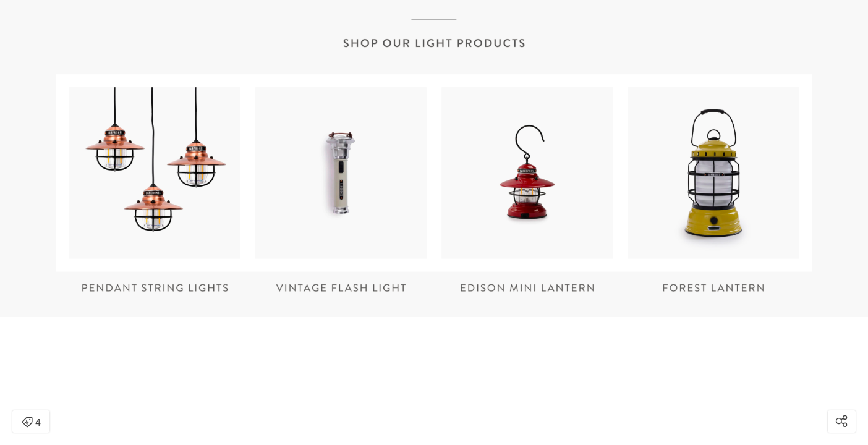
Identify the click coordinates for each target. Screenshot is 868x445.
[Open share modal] (842, 422)
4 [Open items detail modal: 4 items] (31, 423)
